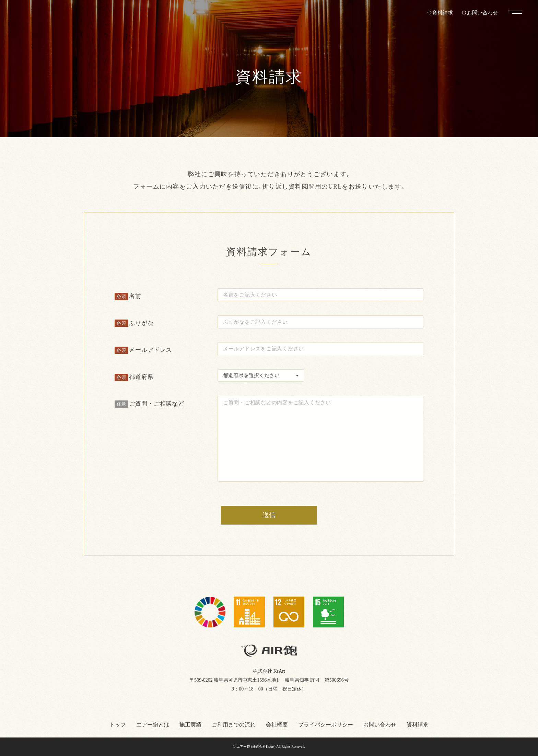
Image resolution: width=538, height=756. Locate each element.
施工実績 (190, 725)
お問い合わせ (481, 13)
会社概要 (277, 725)
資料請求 (440, 13)
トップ (118, 725)
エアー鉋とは (153, 725)
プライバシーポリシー (326, 725)
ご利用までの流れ (234, 725)
